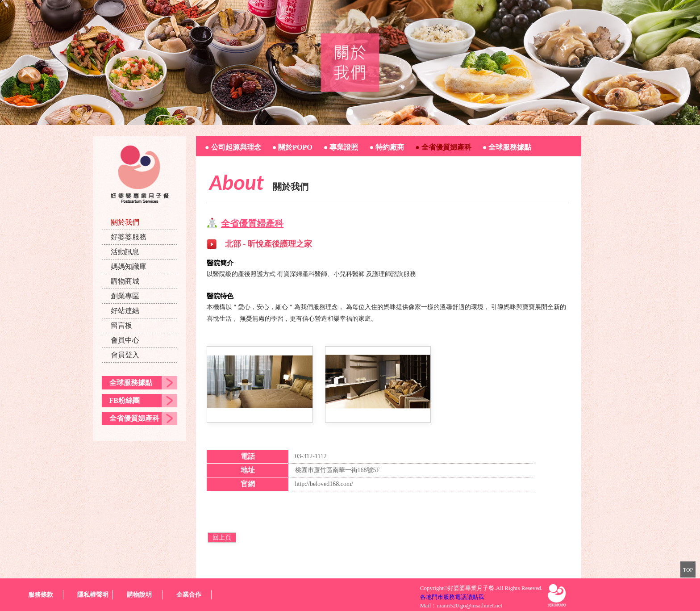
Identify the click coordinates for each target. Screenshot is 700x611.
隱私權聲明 (93, 595)
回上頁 (222, 538)
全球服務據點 (131, 383)
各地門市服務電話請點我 (452, 597)
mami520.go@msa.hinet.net (469, 605)
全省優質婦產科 (134, 418)
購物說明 (139, 595)
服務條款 (41, 595)
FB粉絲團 (125, 400)
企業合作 (189, 595)
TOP (688, 570)
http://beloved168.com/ (324, 484)
